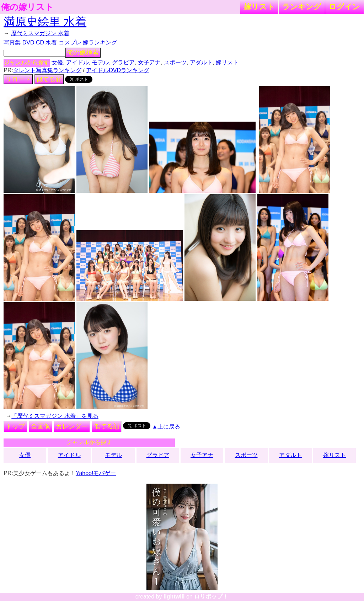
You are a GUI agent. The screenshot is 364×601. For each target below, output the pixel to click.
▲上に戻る (166, 427)
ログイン (344, 7)
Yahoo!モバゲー (96, 473)
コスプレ (70, 42)
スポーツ (175, 62)
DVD (28, 42)
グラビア (123, 62)
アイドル (77, 62)
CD (40, 42)
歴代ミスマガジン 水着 (40, 33)
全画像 (41, 426)
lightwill (174, 597)
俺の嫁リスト (27, 7)
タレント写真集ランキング (47, 70)
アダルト (201, 62)
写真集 (12, 42)
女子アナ (149, 62)
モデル (100, 62)
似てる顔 (49, 79)
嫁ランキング (100, 42)
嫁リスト (259, 7)
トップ (15, 426)
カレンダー (72, 426)
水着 (51, 42)
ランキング (302, 7)
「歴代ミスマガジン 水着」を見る (55, 416)
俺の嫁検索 (83, 53)
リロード (18, 79)
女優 (57, 62)
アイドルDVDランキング (118, 70)
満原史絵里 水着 (45, 22)
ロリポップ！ (211, 597)
